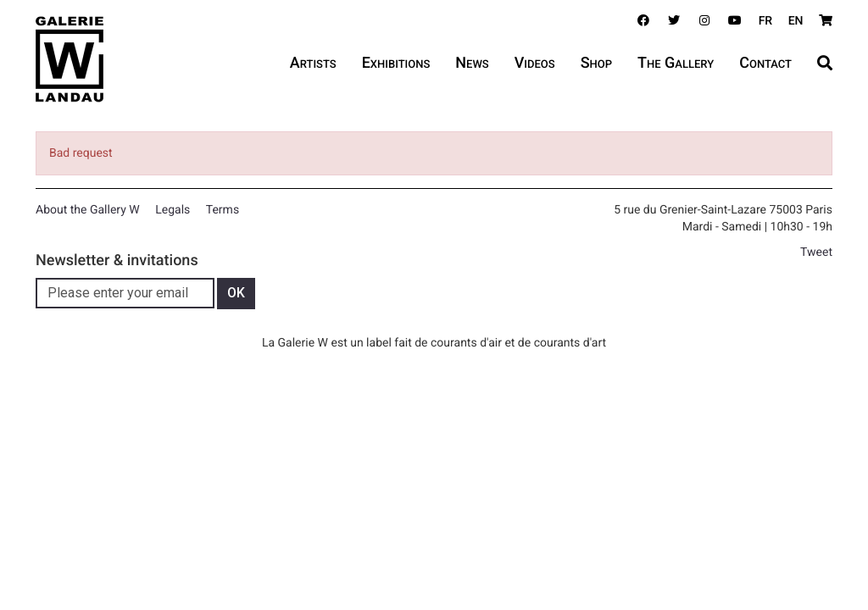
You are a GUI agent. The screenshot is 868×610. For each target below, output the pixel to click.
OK (236, 293)
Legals (172, 210)
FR (766, 21)
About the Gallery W (88, 210)
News (472, 63)
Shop (596, 63)
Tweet (816, 252)
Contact (765, 63)
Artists (313, 63)
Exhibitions (396, 63)
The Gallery (676, 63)
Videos (535, 63)
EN (796, 21)
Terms (223, 210)
